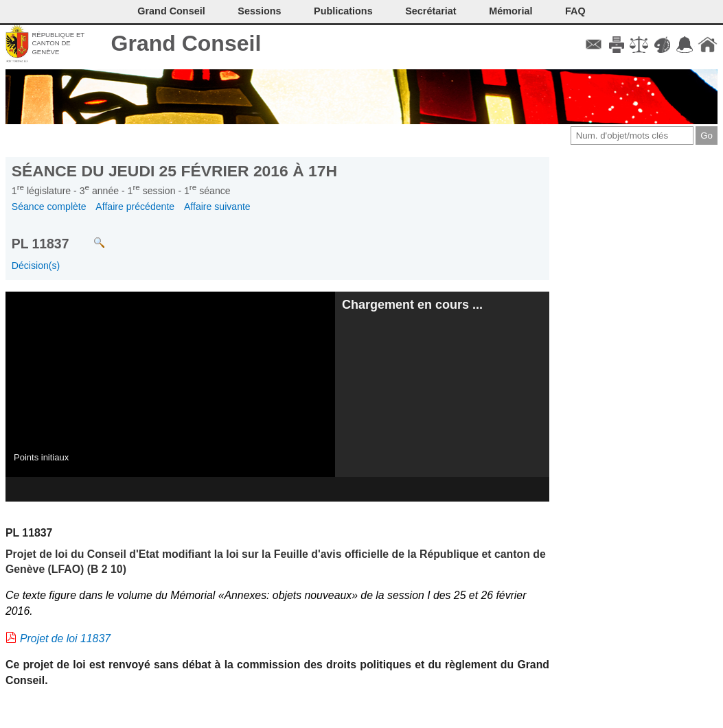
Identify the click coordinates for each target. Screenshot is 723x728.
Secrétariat (431, 11)
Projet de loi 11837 (65, 638)
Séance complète (49, 207)
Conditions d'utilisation (639, 45)
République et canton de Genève (58, 43)
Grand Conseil (186, 43)
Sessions (259, 11)
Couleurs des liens (662, 45)
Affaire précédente (135, 207)
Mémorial (510, 11)
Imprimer (616, 45)
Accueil (708, 45)
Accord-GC (685, 45)
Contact (594, 45)
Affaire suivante (217, 207)
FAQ (575, 11)
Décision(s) (36, 266)
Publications (343, 11)
